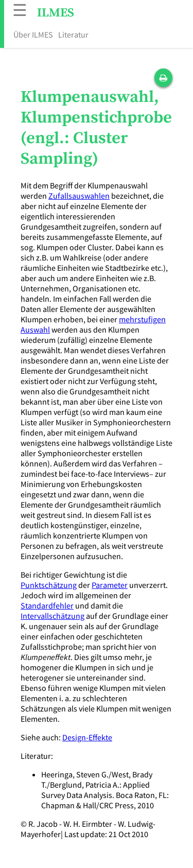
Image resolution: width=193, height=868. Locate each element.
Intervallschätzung (52, 616)
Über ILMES (33, 34)
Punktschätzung (49, 585)
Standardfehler (47, 605)
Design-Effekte (87, 737)
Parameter (110, 585)
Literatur (73, 34)
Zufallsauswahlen (79, 196)
